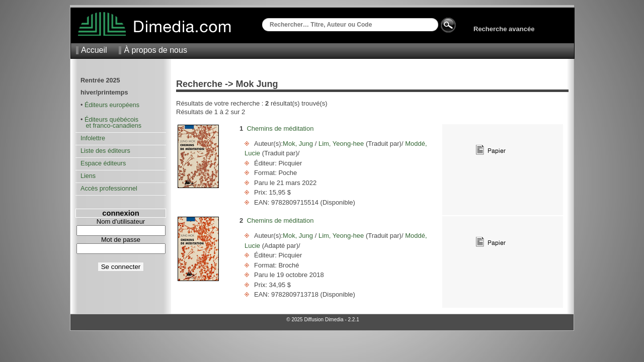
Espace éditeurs (103, 163)
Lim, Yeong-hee (341, 144)
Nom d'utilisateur (121, 221)
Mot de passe (121, 240)
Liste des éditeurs (105, 151)
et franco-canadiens (111, 126)
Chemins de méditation (280, 128)
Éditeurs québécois (111, 120)
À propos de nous (155, 50)
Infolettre (93, 138)
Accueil (94, 50)
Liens (88, 176)
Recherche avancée (504, 29)
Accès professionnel (109, 189)
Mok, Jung (299, 144)
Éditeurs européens (112, 105)
